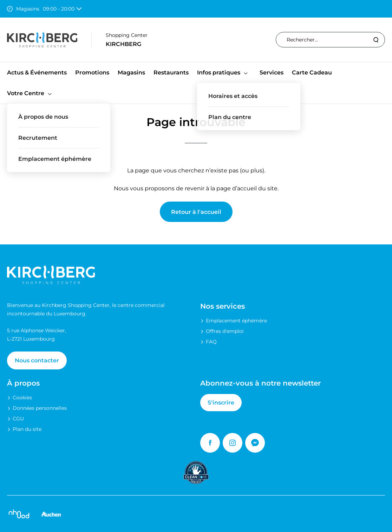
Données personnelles (40, 408)
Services (272, 73)
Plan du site (27, 429)
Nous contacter (37, 360)
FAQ (211, 342)
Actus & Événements (37, 73)
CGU (18, 419)
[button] (246, 73)
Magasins (131, 73)
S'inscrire (221, 403)
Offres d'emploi (225, 331)
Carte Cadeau (312, 73)
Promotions (92, 73)
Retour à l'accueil (196, 212)
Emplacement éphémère (236, 321)
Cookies (22, 398)
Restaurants (171, 73)
